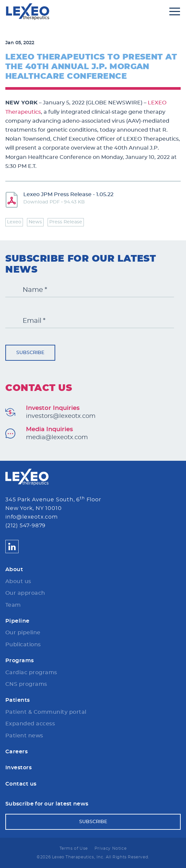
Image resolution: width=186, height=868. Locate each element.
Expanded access (30, 724)
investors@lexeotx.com (61, 416)
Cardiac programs (31, 673)
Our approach (25, 593)
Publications (23, 645)
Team (13, 605)
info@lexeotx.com (32, 517)
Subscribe (30, 353)
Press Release (66, 222)
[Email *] (90, 321)
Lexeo (14, 222)
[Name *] (90, 290)
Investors (18, 768)
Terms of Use (74, 848)
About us (18, 581)
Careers (16, 752)
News (35, 222)
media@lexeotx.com (57, 437)
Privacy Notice (110, 848)
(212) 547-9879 (25, 526)
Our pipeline (23, 633)
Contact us (21, 784)
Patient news (24, 736)
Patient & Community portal (46, 712)
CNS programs (26, 684)
